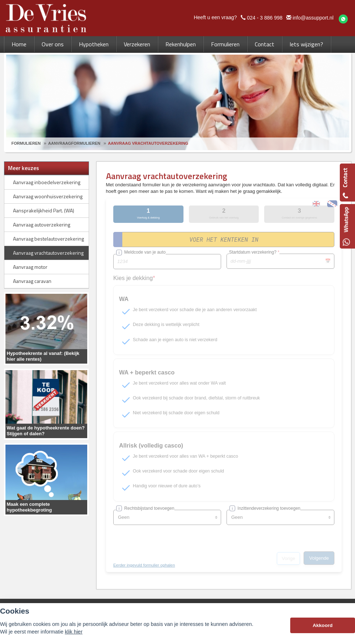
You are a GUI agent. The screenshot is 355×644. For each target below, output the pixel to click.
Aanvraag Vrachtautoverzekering (148, 143)
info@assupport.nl (313, 18)
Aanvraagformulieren (74, 143)
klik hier (74, 632)
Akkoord (323, 625)
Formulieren (26, 143)
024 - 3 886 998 (265, 18)
